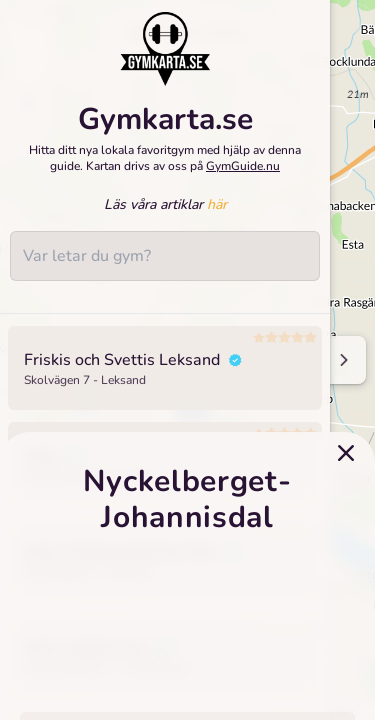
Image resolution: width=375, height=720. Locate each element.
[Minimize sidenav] (342, 360)
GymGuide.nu (243, 166)
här (217, 204)
